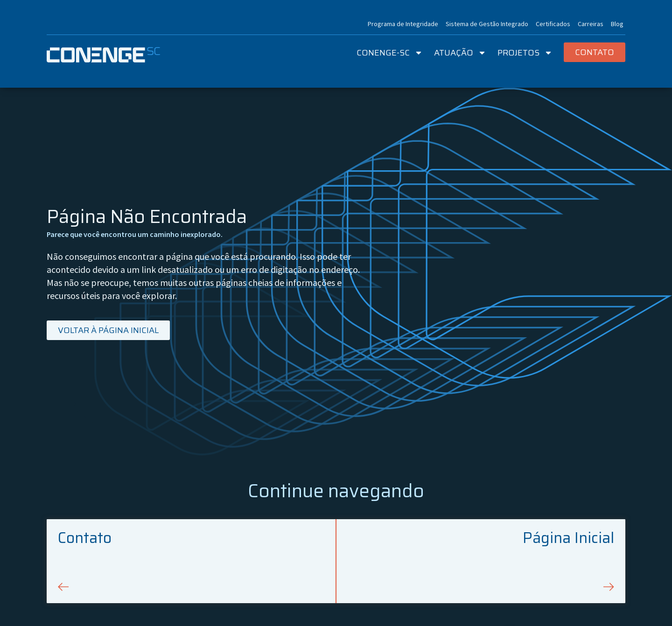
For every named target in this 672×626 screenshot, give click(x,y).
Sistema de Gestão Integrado (487, 24)
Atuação (460, 53)
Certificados (553, 24)
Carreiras (591, 24)
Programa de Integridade (403, 24)
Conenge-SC (390, 53)
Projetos (525, 53)
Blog (617, 24)
